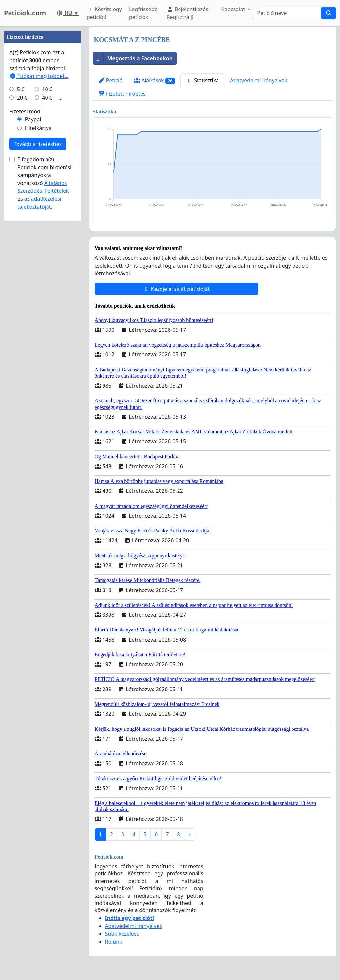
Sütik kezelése (122, 934)
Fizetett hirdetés (122, 94)
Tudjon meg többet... (39, 76)
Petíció (110, 80)
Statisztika (202, 80)
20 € (22, 98)
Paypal (33, 119)
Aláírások (154, 80)
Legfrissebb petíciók (143, 13)
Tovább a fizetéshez (38, 144)
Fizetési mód (25, 111)
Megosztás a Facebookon (133, 58)
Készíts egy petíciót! (104, 13)
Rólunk (114, 942)
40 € (47, 98)
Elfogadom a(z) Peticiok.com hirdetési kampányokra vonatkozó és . (44, 183)
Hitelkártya (38, 128)
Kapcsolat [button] (234, 9)
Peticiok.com (25, 13)
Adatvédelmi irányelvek (259, 80)
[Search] (287, 13)
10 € (47, 89)
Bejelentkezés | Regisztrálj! (190, 13)
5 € (21, 89)
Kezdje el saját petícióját (177, 289)
